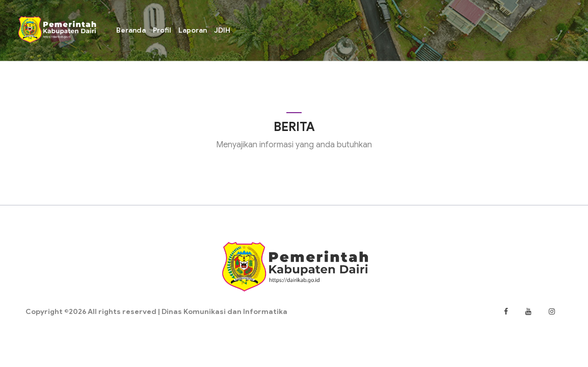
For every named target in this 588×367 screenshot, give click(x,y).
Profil (162, 30)
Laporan (193, 30)
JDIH (222, 30)
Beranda (131, 30)
